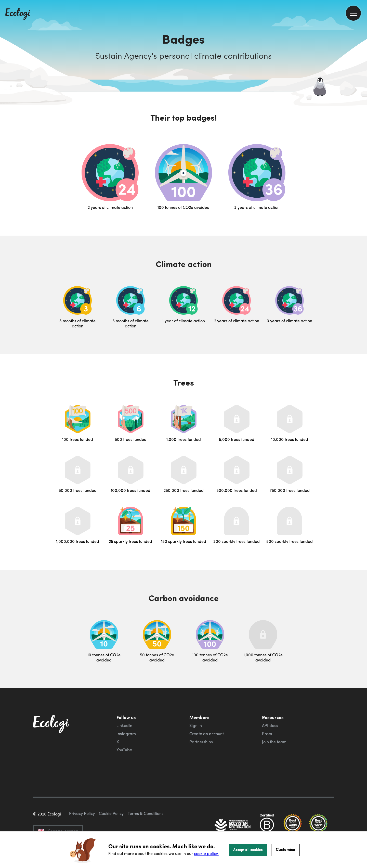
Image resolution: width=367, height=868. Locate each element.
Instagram (126, 734)
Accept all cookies (248, 849)
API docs (270, 725)
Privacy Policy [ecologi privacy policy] (82, 813)
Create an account (207, 734)
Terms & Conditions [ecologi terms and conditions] (146, 813)
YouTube (124, 750)
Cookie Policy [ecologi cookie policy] (111, 813)
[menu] (353, 13)
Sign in (196, 725)
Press (267, 734)
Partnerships (201, 742)
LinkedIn (124, 725)
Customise (285, 849)
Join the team (274, 742)
